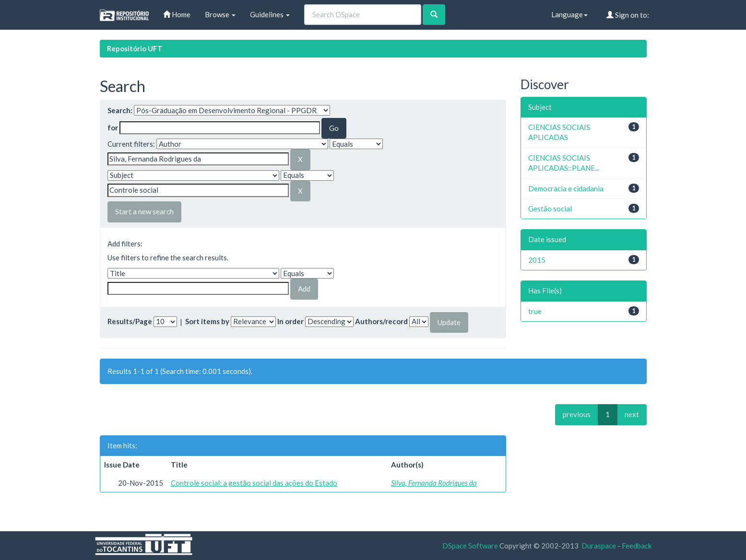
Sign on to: (628, 15)
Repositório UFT (135, 48)
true (535, 311)
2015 (537, 260)
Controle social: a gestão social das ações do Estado (254, 483)
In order (290, 321)
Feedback (637, 546)
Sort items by (207, 321)
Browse (220, 14)
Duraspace (599, 546)
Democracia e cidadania (566, 188)
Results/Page (130, 321)
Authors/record (381, 321)
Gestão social (550, 209)
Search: (120, 110)
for (113, 128)
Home (177, 14)
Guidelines (270, 14)
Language (569, 14)
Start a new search (144, 211)
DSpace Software (470, 546)
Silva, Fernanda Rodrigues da (434, 483)
